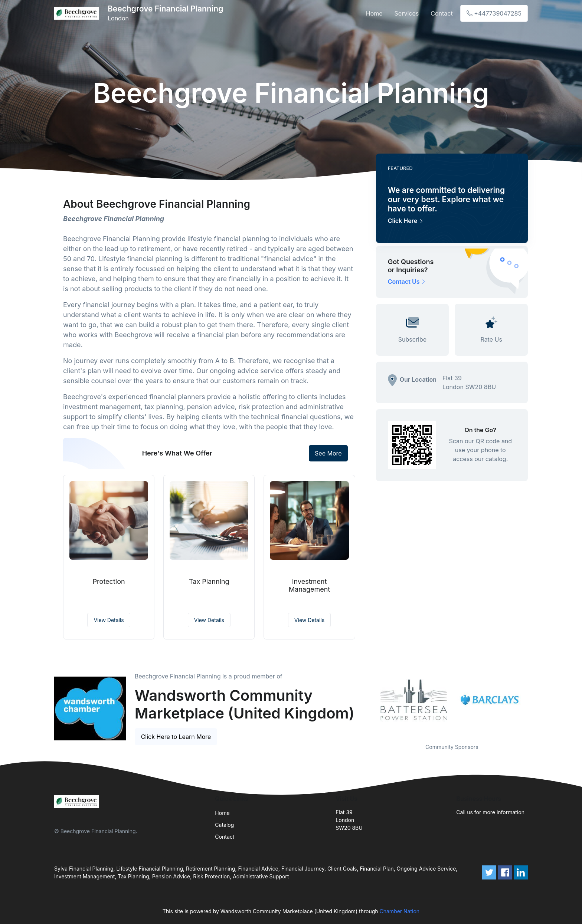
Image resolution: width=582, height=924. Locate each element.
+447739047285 (494, 13)
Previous (370, 700)
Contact (442, 13)
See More (328, 453)
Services (407, 13)
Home (374, 13)
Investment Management (309, 586)
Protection (109, 581)
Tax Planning (209, 581)
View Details (109, 620)
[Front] (78, 13)
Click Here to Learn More (176, 737)
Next (533, 700)
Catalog (224, 825)
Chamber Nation (400, 911)
